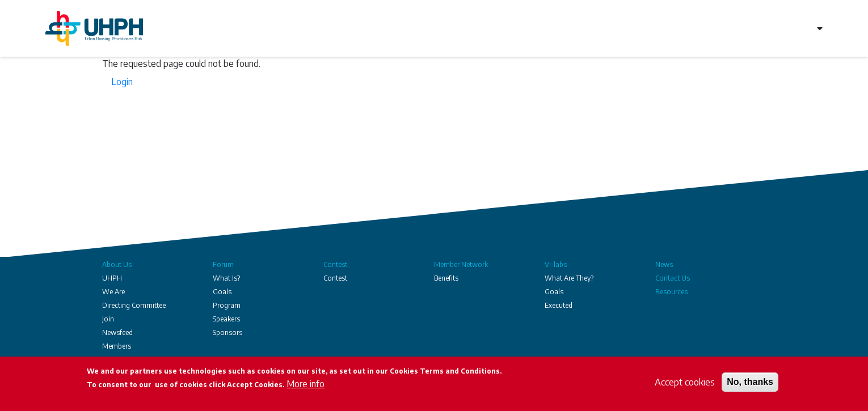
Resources (671, 292)
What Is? (226, 278)
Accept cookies (685, 382)
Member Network (461, 264)
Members (117, 346)
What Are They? (569, 278)
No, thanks (750, 382)
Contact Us (673, 278)
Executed (559, 305)
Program (227, 305)
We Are (113, 292)
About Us (117, 264)
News (664, 264)
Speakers (226, 319)
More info (306, 384)
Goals (222, 292)
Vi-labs (556, 264)
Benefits (446, 278)
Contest (335, 264)
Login (122, 82)
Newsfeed (117, 332)
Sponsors (227, 332)
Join (108, 319)
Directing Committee (134, 305)
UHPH (112, 278)
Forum (223, 264)
